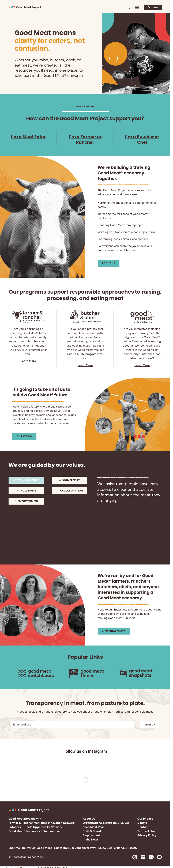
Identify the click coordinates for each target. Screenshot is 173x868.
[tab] (26, 480)
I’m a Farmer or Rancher (85, 140)
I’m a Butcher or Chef (142, 140)
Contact (143, 827)
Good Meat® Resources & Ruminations (35, 831)
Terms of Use (146, 831)
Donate (153, 7)
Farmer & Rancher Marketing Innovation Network (42, 823)
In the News (91, 840)
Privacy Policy (147, 835)
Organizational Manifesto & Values (106, 823)
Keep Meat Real (93, 827)
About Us (89, 819)
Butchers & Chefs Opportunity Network (35, 827)
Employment (91, 835)
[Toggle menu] (137, 7)
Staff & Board (92, 831)
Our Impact (145, 819)
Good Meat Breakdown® (25, 819)
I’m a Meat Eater (28, 137)
